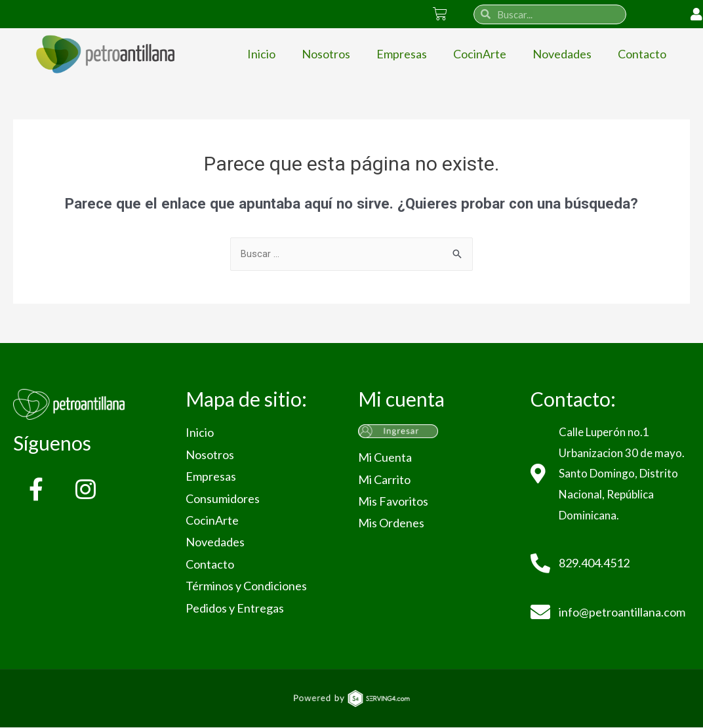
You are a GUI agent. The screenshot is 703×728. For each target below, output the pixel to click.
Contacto (642, 54)
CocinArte (480, 54)
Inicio (261, 54)
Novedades (562, 54)
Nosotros (326, 54)
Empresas (402, 54)
